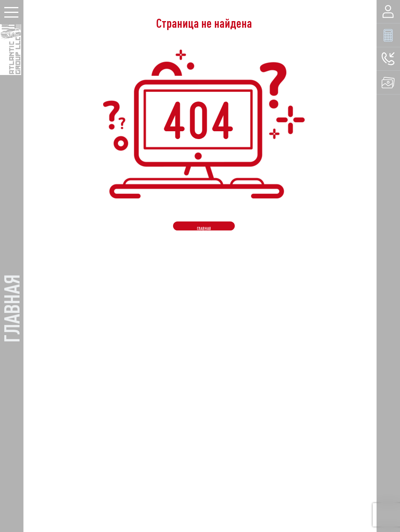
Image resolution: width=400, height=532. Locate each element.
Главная (204, 229)
